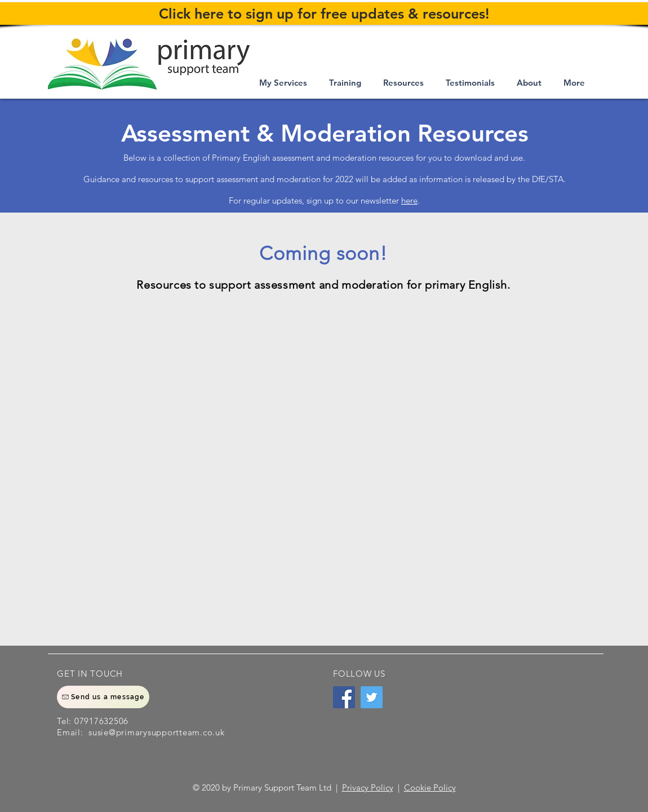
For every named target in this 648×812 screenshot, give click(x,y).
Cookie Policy (430, 787)
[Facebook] (344, 697)
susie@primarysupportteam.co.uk (157, 732)
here (409, 200)
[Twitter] (372, 697)
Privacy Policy (368, 787)
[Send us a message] (103, 697)
